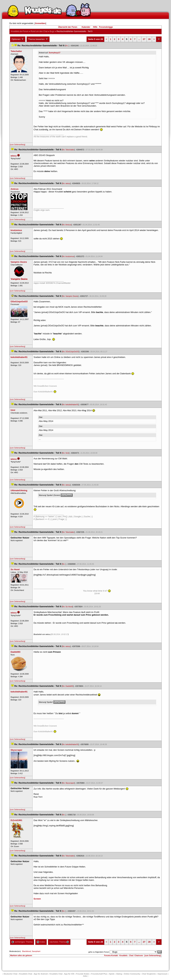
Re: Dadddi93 (68, 686)
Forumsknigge (106, 27)
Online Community (132, 974)
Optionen (18, 39)
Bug (52, 31)
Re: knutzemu (68, 256)
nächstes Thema (59, 942)
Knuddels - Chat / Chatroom (131, 955)
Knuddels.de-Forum (20, 31)
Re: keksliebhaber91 (70, 404)
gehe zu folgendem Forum (99, 952)
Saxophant (36, 951)
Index (41, 942)
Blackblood (26, 951)
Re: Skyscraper (68, 783)
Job (85, 976)
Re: (67, 46)
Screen (37, 899)
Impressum (163, 974)
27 (144, 39)
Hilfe (95, 27)
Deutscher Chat (10, 974)
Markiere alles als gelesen (21, 955)
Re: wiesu (66, 183)
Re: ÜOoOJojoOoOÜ (71, 352)
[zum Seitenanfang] (18, 144)
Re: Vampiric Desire (70, 296)
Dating (119, 974)
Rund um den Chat (39, 31)
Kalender (86, 27)
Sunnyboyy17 (55, 53)
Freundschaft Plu (99, 974)
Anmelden (40, 23)
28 (149, 39)
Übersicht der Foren (68, 27)
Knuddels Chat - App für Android (33, 974)
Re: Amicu (67, 225)
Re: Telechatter (68, 150)
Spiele (112, 974)
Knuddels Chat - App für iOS (62, 974)
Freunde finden (83, 974)
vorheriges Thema (22, 942)
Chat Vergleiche (149, 974)
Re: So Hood (67, 607)
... (139, 39)
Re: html (66, 453)
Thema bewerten (38, 39)
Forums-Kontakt (111, 955)
